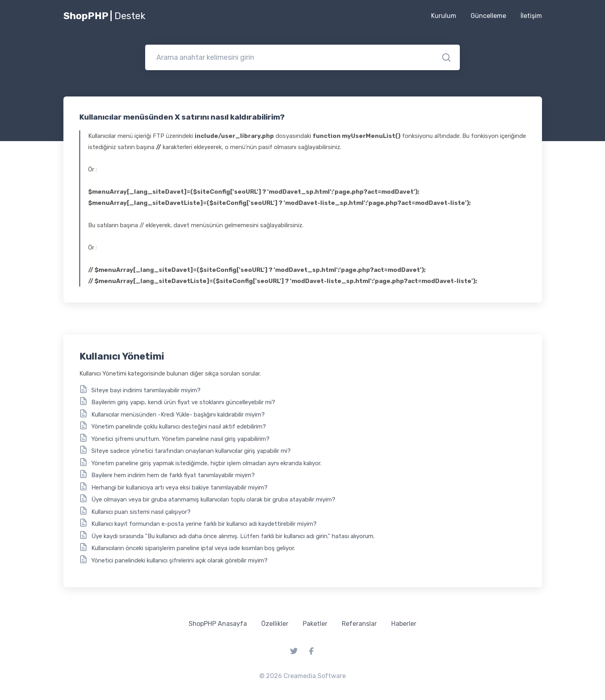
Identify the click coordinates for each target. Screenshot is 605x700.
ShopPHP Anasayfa (218, 624)
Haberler (404, 624)
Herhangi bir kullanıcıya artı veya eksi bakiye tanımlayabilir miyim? (179, 488)
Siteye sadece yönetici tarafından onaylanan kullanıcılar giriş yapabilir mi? (191, 451)
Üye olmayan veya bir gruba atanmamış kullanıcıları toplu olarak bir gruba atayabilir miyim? (213, 499)
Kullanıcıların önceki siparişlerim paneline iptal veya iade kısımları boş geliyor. (193, 548)
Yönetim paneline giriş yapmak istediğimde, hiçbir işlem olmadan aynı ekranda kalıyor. (206, 463)
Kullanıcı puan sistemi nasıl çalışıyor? (141, 512)
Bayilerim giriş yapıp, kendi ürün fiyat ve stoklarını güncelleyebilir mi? (183, 402)
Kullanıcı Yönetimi (122, 356)
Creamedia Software (315, 676)
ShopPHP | (104, 16)
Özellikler (275, 624)
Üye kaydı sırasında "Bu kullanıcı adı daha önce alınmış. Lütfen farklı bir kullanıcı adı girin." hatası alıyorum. (233, 536)
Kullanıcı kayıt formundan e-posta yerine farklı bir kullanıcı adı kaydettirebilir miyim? (204, 524)
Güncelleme (488, 16)
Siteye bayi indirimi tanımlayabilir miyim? (146, 390)
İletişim (531, 16)
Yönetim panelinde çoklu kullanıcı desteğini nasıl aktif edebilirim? (179, 427)
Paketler (315, 624)
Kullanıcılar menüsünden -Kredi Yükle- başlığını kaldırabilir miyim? (178, 415)
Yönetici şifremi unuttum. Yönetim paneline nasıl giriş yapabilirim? (180, 439)
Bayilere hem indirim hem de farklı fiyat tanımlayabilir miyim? (173, 475)
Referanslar (359, 624)
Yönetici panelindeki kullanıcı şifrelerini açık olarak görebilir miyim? (179, 560)
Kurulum (444, 16)
